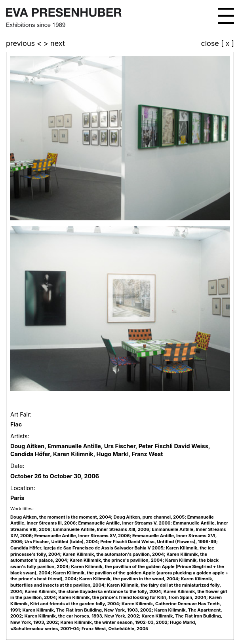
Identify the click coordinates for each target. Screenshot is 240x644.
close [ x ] (217, 44)
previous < (25, 43)
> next (54, 43)
